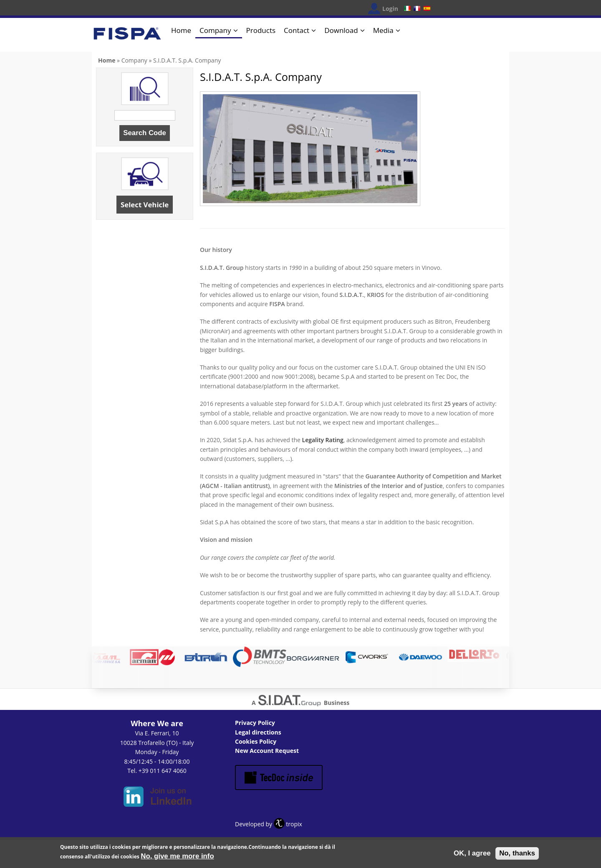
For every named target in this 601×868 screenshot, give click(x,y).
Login (390, 9)
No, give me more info (177, 858)
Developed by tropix (269, 824)
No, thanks (517, 855)
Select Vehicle (145, 205)
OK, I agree (472, 855)
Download (341, 30)
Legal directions (258, 732)
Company (215, 30)
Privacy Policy (255, 723)
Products (261, 30)
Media (383, 30)
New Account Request (267, 751)
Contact (297, 30)
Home (181, 30)
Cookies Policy (256, 741)
